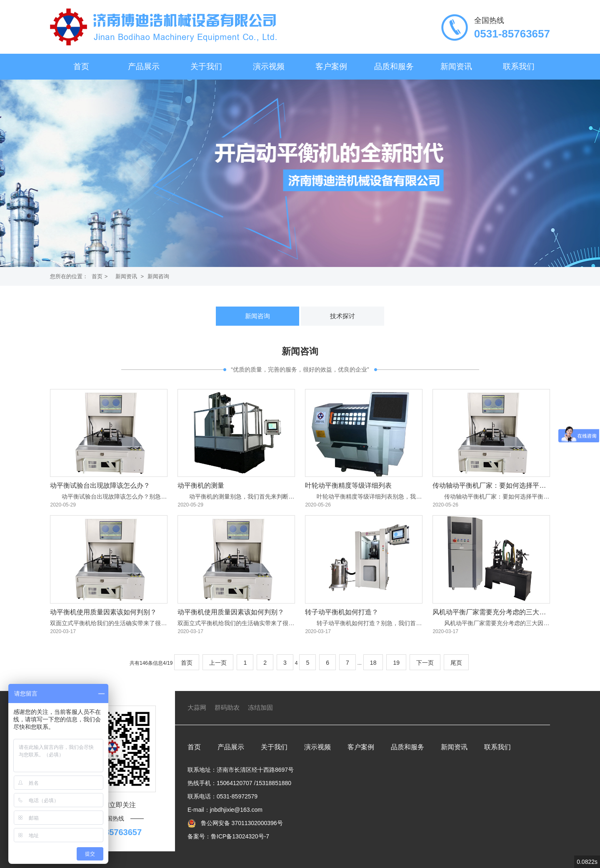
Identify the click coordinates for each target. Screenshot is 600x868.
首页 (81, 66)
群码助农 (227, 707)
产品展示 (144, 66)
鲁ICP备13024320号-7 (240, 836)
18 (373, 663)
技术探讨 (342, 316)
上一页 (218, 663)
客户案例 (331, 66)
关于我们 (206, 66)
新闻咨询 (158, 276)
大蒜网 (197, 707)
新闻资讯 (456, 66)
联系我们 (519, 66)
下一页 (425, 663)
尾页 (456, 663)
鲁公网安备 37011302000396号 (241, 823)
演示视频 (269, 66)
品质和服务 (394, 66)
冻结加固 (260, 707)
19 (396, 663)
